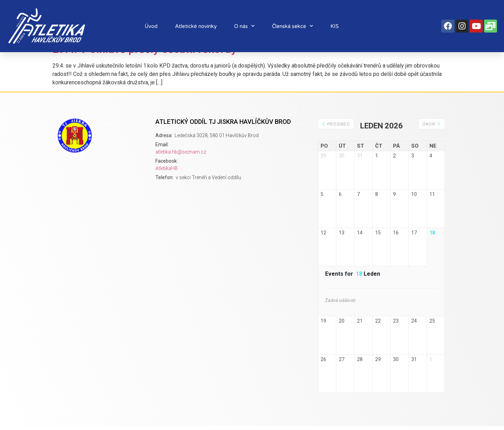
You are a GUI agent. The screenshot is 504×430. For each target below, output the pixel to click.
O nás (244, 26)
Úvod (151, 26)
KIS (335, 26)
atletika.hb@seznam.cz (181, 152)
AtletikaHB (167, 168)
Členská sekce (292, 26)
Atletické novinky (196, 26)
